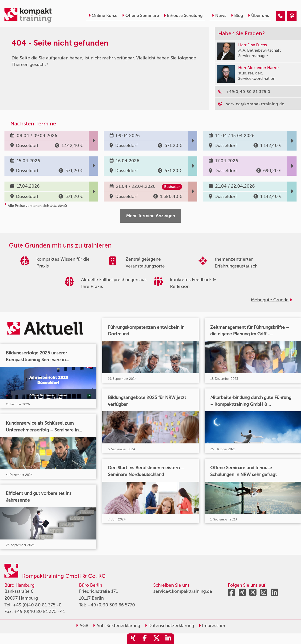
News (219, 16)
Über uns (258, 16)
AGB (82, 626)
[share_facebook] (145, 639)
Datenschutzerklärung (169, 626)
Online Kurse (103, 16)
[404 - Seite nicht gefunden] (280, 16)
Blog (237, 16)
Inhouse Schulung (183, 16)
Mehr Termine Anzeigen (150, 216)
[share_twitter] (156, 639)
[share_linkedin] (168, 639)
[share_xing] (133, 639)
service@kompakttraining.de (183, 591)
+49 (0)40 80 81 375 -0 (37, 605)
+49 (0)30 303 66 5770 (111, 605)
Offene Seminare (141, 16)
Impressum (212, 626)
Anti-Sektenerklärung (117, 626)
